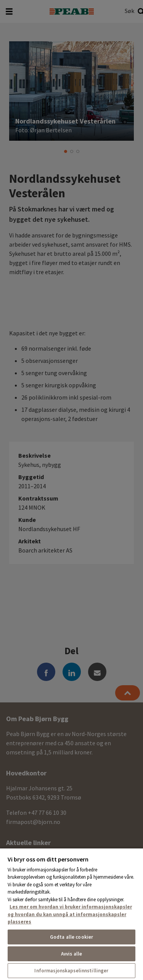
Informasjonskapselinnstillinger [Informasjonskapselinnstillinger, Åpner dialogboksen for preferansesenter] (71, 971)
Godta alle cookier (71, 937)
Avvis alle (71, 954)
